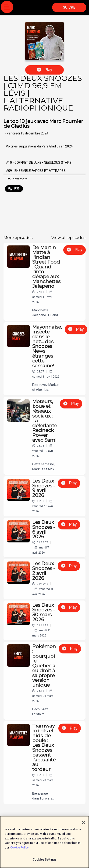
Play (45, 70)
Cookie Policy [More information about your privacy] (19, 848)
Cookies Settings (44, 860)
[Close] (83, 823)
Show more (17, 179)
